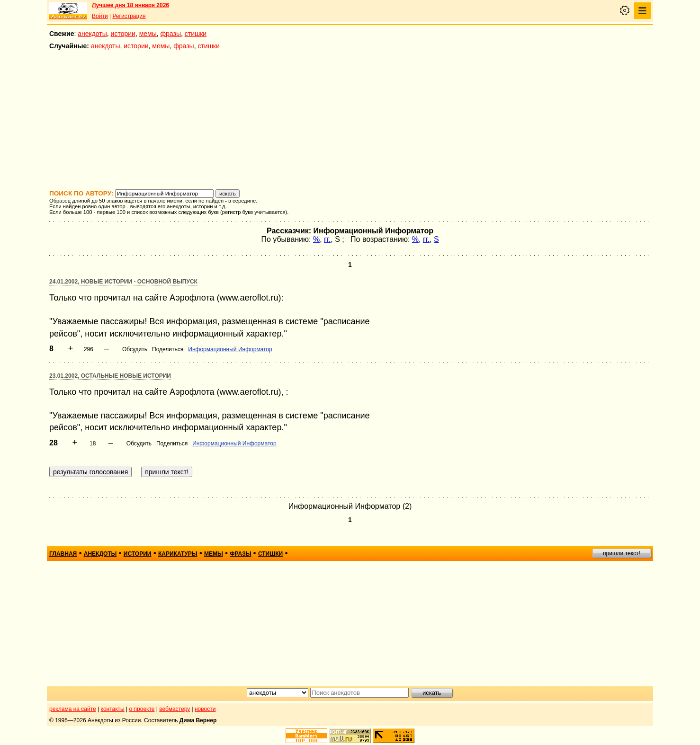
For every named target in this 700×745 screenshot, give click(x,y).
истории (123, 34)
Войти (100, 16)
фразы (171, 34)
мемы (148, 34)
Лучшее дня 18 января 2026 (130, 5)
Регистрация (129, 16)
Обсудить (135, 349)
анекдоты (92, 34)
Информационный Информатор (230, 349)
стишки (196, 34)
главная (63, 554)
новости (205, 709)
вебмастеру (175, 709)
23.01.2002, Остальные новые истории (110, 376)
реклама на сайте (73, 709)
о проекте (142, 709)
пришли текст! (622, 553)
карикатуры (178, 554)
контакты (113, 709)
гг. (327, 239)
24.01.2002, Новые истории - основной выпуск (123, 282)
